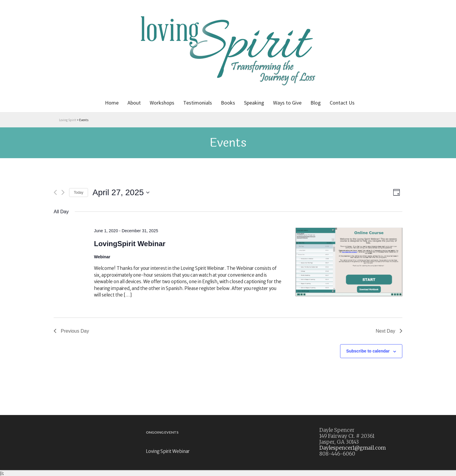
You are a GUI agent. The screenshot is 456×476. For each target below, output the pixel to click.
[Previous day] (55, 192)
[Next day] (63, 192)
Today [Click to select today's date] (79, 193)
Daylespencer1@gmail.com (353, 448)
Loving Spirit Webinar (168, 451)
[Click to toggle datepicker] (121, 193)
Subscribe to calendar (368, 351)
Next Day (389, 331)
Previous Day (71, 331)
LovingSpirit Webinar (130, 244)
